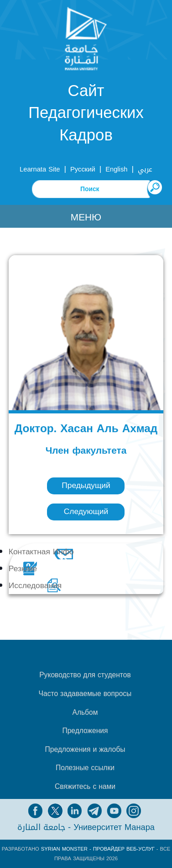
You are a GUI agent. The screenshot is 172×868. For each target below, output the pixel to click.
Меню (86, 217)
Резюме (23, 569)
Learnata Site (40, 169)
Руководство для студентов (85, 675)
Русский (83, 169)
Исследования (35, 586)
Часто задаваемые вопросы (85, 694)
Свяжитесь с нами (85, 787)
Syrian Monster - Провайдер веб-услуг (98, 849)
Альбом (85, 713)
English (116, 169)
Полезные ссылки (85, 768)
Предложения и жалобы (85, 750)
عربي (145, 169)
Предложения (85, 731)
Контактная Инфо (41, 552)
